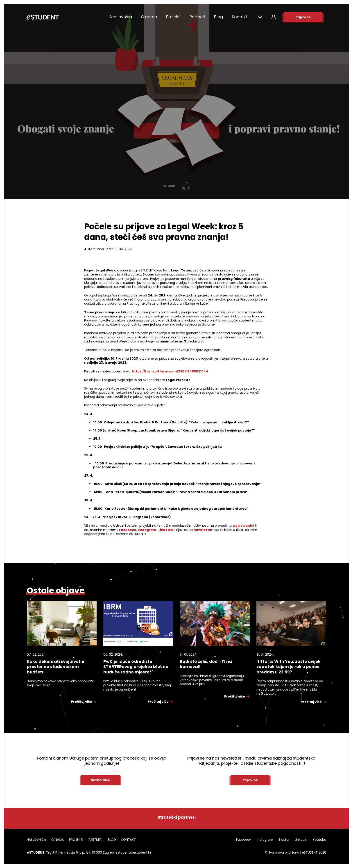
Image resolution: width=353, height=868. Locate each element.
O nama (149, 17)
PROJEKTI (76, 840)
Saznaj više (101, 780)
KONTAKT (129, 840)
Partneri (197, 17)
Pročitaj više (84, 702)
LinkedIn (301, 840)
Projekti (173, 17)
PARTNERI (95, 840)
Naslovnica (121, 17)
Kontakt (240, 17)
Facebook (244, 840)
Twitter (284, 840)
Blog (218, 17)
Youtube (319, 840)
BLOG (112, 840)
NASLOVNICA (36, 840)
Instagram (265, 840)
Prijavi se (303, 17)
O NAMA (58, 840)
